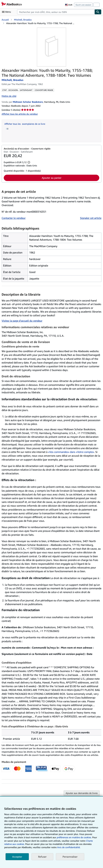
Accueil (5, 20)
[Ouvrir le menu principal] (7, 12)
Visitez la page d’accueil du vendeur (22, 321)
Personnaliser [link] (70, 857)
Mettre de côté (9, 96)
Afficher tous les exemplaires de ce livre (25, 124)
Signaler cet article (91, 218)
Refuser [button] (42, 857)
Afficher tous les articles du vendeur (20, 114)
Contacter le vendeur (14, 218)
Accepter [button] (17, 857)
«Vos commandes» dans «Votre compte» (71, 452)
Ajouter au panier (52, 178)
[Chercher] (98, 12)
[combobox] (56, 12)
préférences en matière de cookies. (74, 837)
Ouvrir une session (83, 5)
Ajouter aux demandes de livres (82, 793)
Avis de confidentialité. (69, 847)
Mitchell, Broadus (23, 20)
